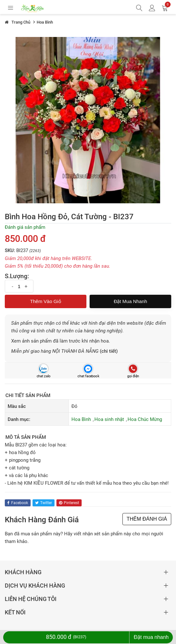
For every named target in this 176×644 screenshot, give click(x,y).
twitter (44, 503)
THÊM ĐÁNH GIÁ (147, 519)
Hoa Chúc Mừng (145, 419)
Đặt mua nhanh (131, 301)
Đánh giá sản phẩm (25, 227)
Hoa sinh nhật (109, 419)
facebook (18, 503)
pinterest (69, 503)
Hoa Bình (81, 419)
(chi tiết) (109, 351)
